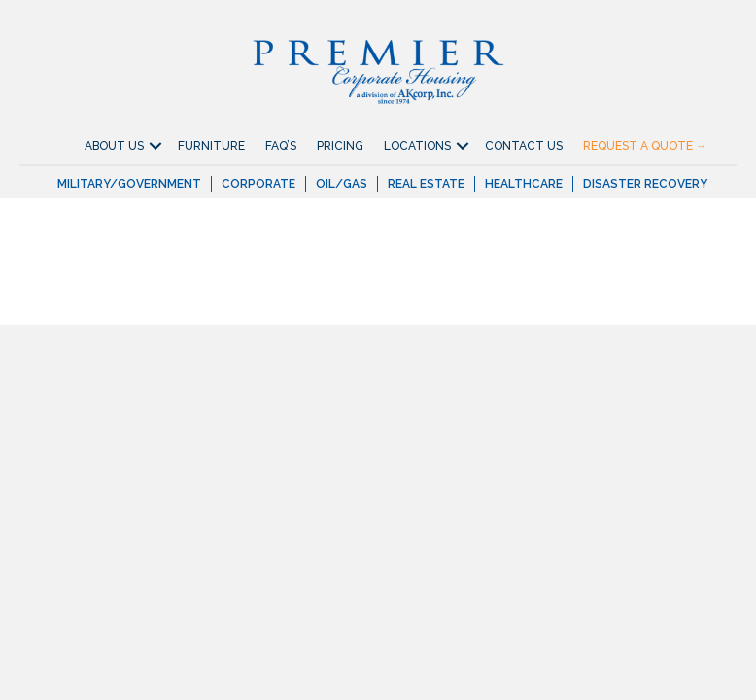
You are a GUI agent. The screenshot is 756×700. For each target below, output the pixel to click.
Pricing (340, 146)
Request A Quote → (645, 146)
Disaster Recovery (645, 184)
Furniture (211, 146)
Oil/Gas (342, 184)
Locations (417, 146)
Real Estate (426, 184)
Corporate (258, 184)
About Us (114, 146)
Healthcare (524, 184)
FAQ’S (281, 146)
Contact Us (524, 146)
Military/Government (129, 184)
